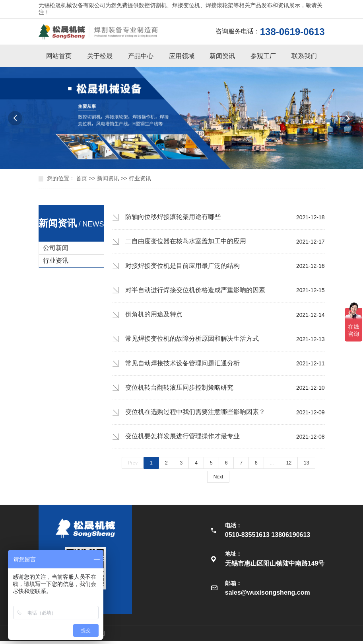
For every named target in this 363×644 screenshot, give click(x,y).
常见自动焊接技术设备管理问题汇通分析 (182, 365)
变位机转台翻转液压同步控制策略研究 (179, 389)
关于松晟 (100, 56)
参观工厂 (263, 56)
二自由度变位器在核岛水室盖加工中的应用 (186, 241)
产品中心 (141, 56)
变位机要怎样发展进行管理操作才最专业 (182, 439)
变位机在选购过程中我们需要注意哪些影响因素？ (195, 414)
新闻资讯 (222, 56)
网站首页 (59, 56)
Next (218, 480)
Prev (133, 466)
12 (289, 466)
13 (306, 466)
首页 (82, 178)
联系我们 (304, 56)
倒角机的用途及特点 (154, 315)
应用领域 (182, 56)
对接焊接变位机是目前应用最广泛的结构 (182, 266)
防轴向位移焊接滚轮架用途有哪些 (173, 217)
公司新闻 (56, 248)
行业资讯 (140, 178)
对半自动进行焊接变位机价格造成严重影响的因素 (195, 291)
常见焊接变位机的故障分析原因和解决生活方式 (192, 340)
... (272, 466)
